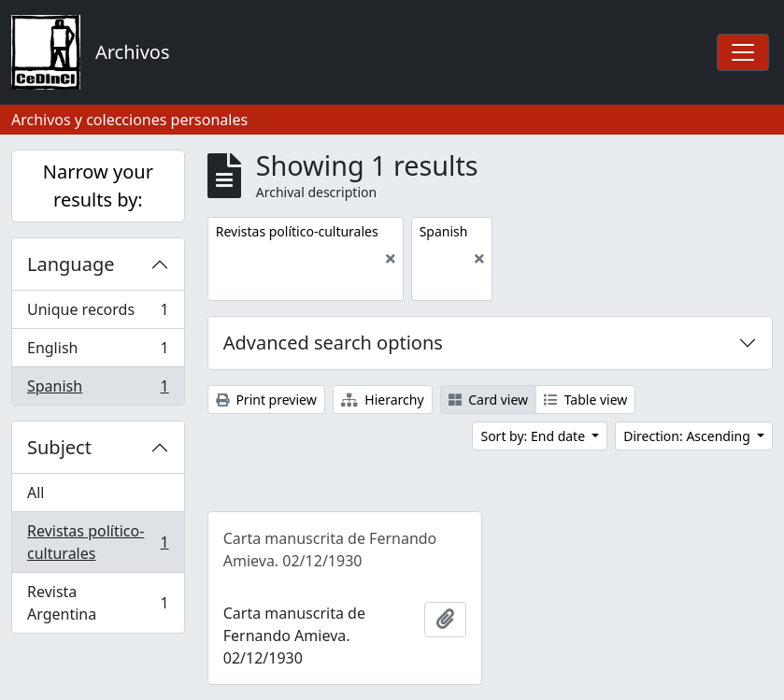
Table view (585, 400)
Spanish (98, 390)
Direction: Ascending (688, 436)
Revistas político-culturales (98, 542)
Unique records (98, 314)
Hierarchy (383, 400)
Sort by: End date (534, 436)
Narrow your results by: (98, 186)
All (36, 493)
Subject (59, 447)
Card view (488, 400)
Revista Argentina (98, 603)
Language (71, 264)
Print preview (266, 400)
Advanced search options (333, 343)
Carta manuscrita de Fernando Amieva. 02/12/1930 (330, 550)
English (98, 352)
